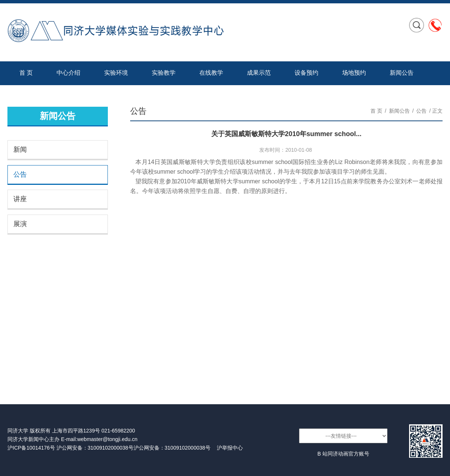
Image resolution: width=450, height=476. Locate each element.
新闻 (20, 149)
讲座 (20, 199)
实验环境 (116, 73)
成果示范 (259, 73)
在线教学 (211, 73)
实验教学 (164, 73)
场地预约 (354, 73)
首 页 (26, 73)
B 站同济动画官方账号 (343, 454)
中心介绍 (68, 73)
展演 (20, 224)
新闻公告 (402, 73)
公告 (20, 174)
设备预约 (306, 73)
